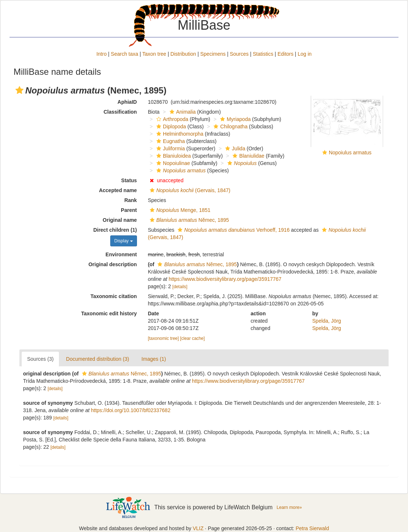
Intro (101, 54)
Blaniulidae (248, 156)
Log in (305, 54)
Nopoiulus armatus (350, 153)
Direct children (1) (115, 230)
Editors (286, 54)
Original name (120, 220)
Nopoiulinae (172, 163)
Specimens (213, 54)
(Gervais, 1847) (189, 190)
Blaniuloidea (173, 156)
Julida (234, 148)
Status (129, 180)
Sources (239, 54)
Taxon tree (154, 54)
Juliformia (170, 148)
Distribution (183, 54)
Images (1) (154, 359)
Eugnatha (170, 141)
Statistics (263, 54)
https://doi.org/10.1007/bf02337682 (131, 410)
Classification (120, 112)
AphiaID (127, 102)
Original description (112, 264)
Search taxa (125, 54)
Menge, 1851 (179, 210)
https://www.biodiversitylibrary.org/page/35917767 (225, 279)
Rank (130, 200)
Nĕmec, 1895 (188, 220)
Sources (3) (40, 359)
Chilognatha (230, 126)
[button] (19, 90)
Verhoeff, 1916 (233, 230)
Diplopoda (170, 126)
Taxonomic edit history (109, 313)
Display (124, 241)
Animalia (182, 112)
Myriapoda (234, 119)
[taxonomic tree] (164, 338)
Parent (129, 210)
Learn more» (289, 507)
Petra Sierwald (312, 528)
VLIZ (198, 528)
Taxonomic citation (114, 296)
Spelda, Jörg (327, 321)
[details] (180, 287)
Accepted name (118, 190)
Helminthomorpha (179, 134)
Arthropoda (171, 119)
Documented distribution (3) (97, 359)
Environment (121, 254)
